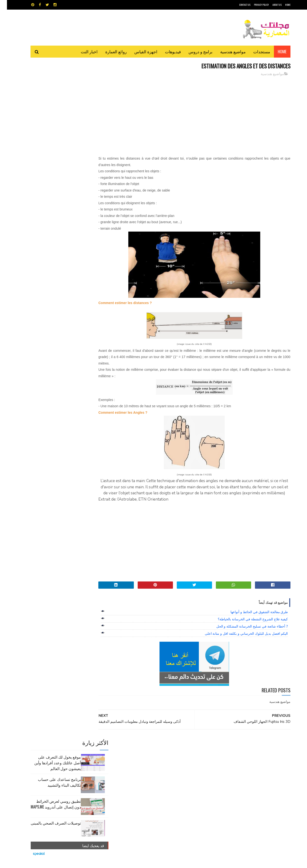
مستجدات (255, 51)
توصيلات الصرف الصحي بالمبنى (49, 151)
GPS (190, 751)
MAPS (177, 751)
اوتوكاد (189, 760)
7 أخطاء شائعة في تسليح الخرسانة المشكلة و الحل (245, 633)
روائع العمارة (109, 51)
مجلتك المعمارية (256, 862)
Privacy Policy (254, 5)
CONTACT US (238, 5)
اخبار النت (82, 51)
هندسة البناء (164, 777)
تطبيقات (154, 760)
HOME (281, 5)
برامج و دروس (194, 51)
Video (163, 751)
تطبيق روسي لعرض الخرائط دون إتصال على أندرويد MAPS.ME (49, 132)
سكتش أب (187, 768)
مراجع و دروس (135, 768)
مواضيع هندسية (226, 51)
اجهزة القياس (139, 51)
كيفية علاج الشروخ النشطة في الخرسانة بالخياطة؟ (246, 626)
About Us (270, 5)
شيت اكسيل (168, 768)
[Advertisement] (197, 114)
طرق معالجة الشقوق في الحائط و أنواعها (252, 618)
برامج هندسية (172, 760)
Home (275, 51)
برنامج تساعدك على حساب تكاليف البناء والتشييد (52, 110)
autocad (146, 751)
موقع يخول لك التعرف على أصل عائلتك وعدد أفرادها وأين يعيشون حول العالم (51, 91)
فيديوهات (166, 51)
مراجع (153, 768)
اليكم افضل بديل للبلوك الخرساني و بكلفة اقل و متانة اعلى (239, 640)
